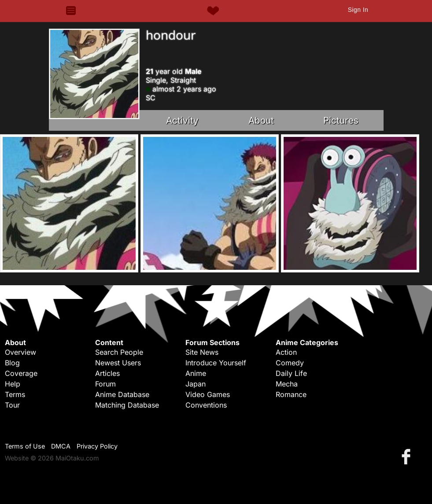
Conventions (206, 405)
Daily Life (291, 373)
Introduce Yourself (216, 363)
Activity (182, 120)
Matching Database (127, 405)
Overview (20, 352)
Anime (196, 373)
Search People (119, 352)
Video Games (208, 394)
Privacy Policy (97, 446)
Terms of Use (25, 446)
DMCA (61, 446)
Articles (107, 373)
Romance (291, 394)
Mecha (287, 384)
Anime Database (122, 394)
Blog (12, 363)
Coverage (21, 373)
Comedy (290, 363)
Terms (15, 394)
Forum (105, 384)
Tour (12, 405)
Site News (202, 352)
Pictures (341, 120)
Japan (196, 384)
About (261, 120)
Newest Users (118, 363)
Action (286, 352)
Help (13, 384)
